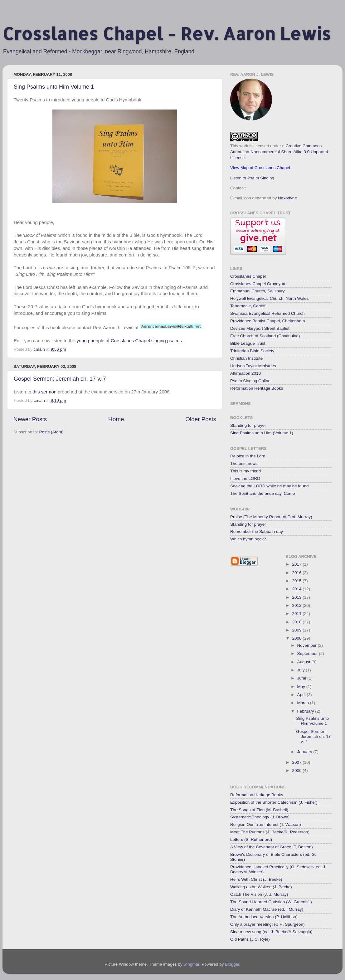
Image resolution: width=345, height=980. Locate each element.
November (308, 645)
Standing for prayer (248, 425)
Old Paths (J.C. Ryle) (250, 939)
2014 (297, 589)
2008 (297, 638)
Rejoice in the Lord (248, 456)
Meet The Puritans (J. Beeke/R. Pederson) (270, 832)
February (306, 711)
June (302, 678)
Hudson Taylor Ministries (253, 366)
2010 (297, 622)
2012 (297, 605)
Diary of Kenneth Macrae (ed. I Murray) (267, 909)
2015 (297, 581)
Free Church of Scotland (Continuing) (265, 336)
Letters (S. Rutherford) (251, 839)
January (305, 752)
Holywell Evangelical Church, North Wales (270, 298)
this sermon (44, 392)
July (302, 670)
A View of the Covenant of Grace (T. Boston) (272, 847)
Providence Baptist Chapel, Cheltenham (267, 321)
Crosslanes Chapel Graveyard (258, 284)
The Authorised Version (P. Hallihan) (264, 917)
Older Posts (201, 419)
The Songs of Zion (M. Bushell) (259, 810)
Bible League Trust (248, 343)
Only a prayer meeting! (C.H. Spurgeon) (267, 924)
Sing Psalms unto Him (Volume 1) (262, 433)
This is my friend (245, 471)
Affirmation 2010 (245, 373)
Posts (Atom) (51, 432)
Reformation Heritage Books (257, 388)
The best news (244, 463)
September (308, 653)
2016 (297, 573)
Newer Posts (30, 419)
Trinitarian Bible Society (252, 351)
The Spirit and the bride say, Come (263, 493)
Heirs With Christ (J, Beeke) (256, 879)
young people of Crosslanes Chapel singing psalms (129, 341)
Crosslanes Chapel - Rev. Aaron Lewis (167, 34)
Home (116, 419)
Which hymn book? (248, 539)
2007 (297, 762)
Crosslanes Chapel (248, 276)
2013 (297, 597)
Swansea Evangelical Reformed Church (267, 313)
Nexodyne (287, 198)
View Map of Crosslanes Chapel (260, 168)
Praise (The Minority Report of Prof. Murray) (271, 517)
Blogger (232, 964)
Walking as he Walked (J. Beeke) (261, 887)
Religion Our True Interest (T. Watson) (266, 824)
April (302, 695)
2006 (297, 770)
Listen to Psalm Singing (252, 178)
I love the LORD (245, 478)
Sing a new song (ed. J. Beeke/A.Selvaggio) (271, 932)
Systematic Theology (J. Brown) (260, 817)
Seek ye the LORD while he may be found (269, 486)
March (304, 703)
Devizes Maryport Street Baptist (260, 328)
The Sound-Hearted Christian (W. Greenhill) (271, 902)
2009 (297, 630)
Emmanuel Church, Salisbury (258, 291)
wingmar (191, 964)
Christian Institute (246, 358)
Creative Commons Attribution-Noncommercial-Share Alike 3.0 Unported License (279, 152)
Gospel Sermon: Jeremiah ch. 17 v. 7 (60, 379)
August (304, 662)
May (302, 687)
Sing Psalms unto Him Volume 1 (54, 87)
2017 (297, 564)
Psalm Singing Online (250, 381)
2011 (297, 614)
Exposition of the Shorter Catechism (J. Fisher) (274, 802)
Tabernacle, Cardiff (248, 306)
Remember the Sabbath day (257, 531)
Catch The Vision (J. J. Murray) (259, 894)
